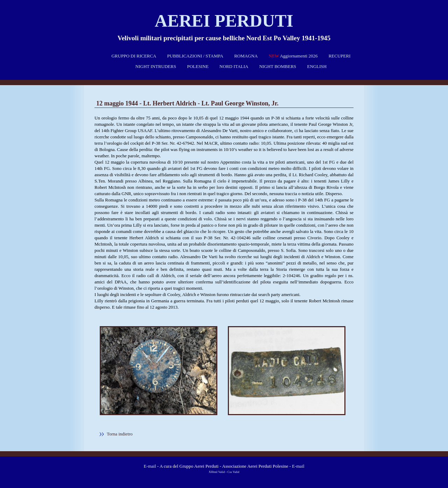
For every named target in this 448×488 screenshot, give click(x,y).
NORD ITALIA (234, 66)
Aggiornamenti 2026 (293, 56)
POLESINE (198, 66)
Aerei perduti (224, 21)
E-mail (150, 466)
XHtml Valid (217, 472)
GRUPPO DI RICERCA (134, 56)
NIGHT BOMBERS (278, 66)
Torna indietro (120, 434)
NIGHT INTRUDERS (156, 66)
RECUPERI (340, 56)
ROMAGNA (246, 56)
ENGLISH (317, 66)
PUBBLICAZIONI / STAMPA (195, 56)
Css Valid (233, 472)
